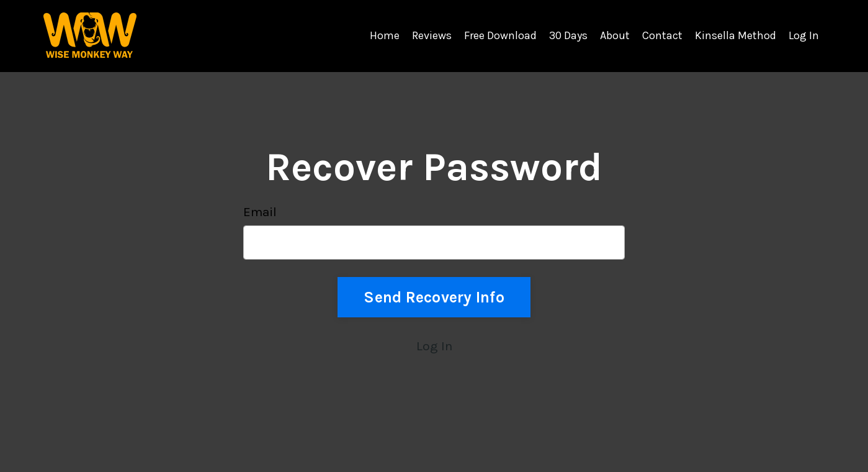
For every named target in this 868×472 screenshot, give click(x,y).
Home (385, 35)
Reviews (432, 35)
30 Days (568, 35)
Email (260, 212)
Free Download (500, 35)
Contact (662, 35)
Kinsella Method (736, 35)
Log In (804, 35)
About (615, 35)
